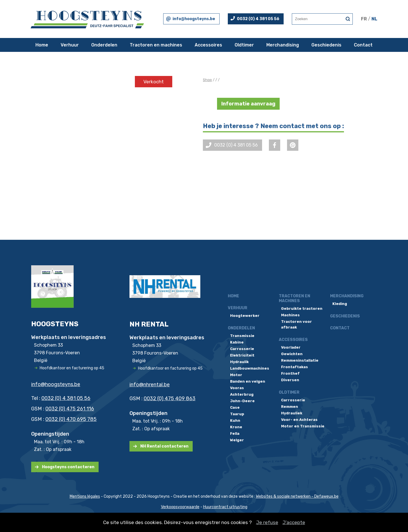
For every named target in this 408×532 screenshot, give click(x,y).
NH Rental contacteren (164, 446)
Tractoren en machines (156, 45)
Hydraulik (239, 362)
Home (42, 45)
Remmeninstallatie (300, 360)
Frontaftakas (295, 367)
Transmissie (242, 336)
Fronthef (290, 373)
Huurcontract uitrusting (225, 507)
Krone (236, 427)
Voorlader (291, 347)
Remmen (290, 407)
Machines (290, 315)
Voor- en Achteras (299, 420)
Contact (363, 45)
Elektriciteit (242, 355)
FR (364, 19)
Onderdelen (104, 45)
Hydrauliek (292, 413)
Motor (236, 375)
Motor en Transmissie (303, 426)
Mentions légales (85, 496)
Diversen (290, 380)
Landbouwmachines (250, 368)
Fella (235, 434)
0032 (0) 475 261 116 (70, 409)
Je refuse (267, 522)
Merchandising (283, 45)
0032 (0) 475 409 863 (170, 399)
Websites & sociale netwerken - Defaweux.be (297, 496)
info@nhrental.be (150, 385)
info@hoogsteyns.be (194, 19)
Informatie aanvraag (248, 104)
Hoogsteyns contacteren (68, 467)
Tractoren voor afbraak (297, 324)
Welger (237, 440)
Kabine (237, 342)
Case (235, 407)
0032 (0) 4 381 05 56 (258, 19)
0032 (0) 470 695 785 (71, 419)
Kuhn (235, 420)
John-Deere (242, 401)
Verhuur (70, 45)
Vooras (237, 388)
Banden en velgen (248, 381)
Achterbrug (242, 394)
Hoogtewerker (245, 316)
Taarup (237, 414)
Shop (207, 80)
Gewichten (292, 354)
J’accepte (294, 522)
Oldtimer (244, 45)
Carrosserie (242, 349)
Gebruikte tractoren (302, 309)
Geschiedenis (326, 45)
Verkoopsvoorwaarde (180, 507)
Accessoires (208, 45)
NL (374, 19)
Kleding (340, 304)
